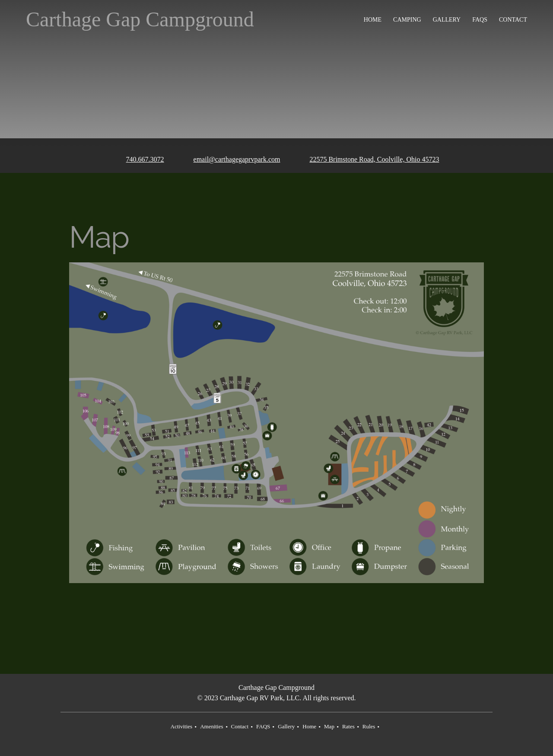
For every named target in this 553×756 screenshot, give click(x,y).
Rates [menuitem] (348, 726)
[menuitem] (373, 20)
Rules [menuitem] (369, 726)
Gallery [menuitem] (286, 726)
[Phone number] (139, 160)
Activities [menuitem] (182, 726)
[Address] (368, 160)
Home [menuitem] (309, 726)
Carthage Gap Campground (140, 19)
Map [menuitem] (329, 726)
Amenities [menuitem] (211, 726)
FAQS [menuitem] (263, 726)
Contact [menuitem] (240, 726)
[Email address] (231, 160)
